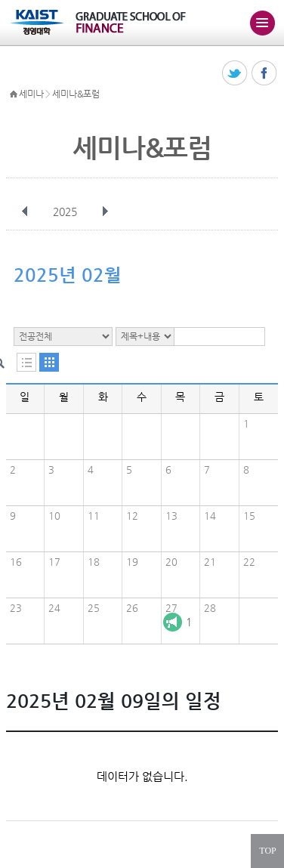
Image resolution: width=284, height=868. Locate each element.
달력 (49, 362)
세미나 (31, 94)
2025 (66, 212)
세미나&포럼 (76, 94)
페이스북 (265, 74)
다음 (105, 212)
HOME (14, 94)
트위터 (235, 74)
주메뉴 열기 (262, 23)
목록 (26, 362)
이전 (25, 212)
